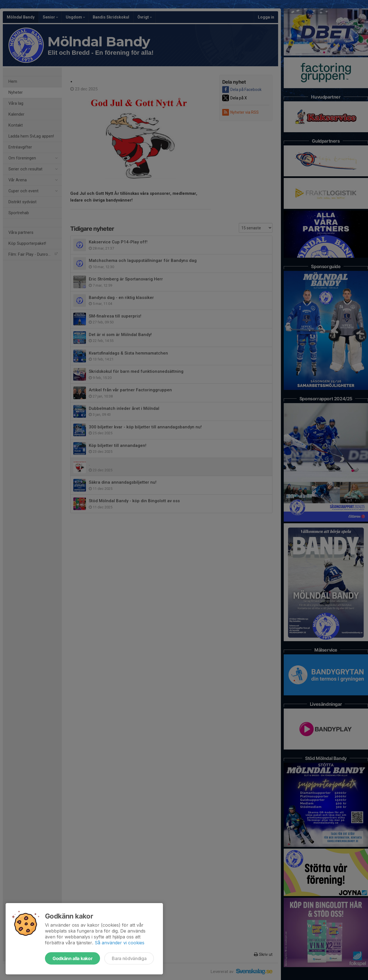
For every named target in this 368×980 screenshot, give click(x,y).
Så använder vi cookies (120, 943)
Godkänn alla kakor (72, 958)
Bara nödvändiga (129, 958)
